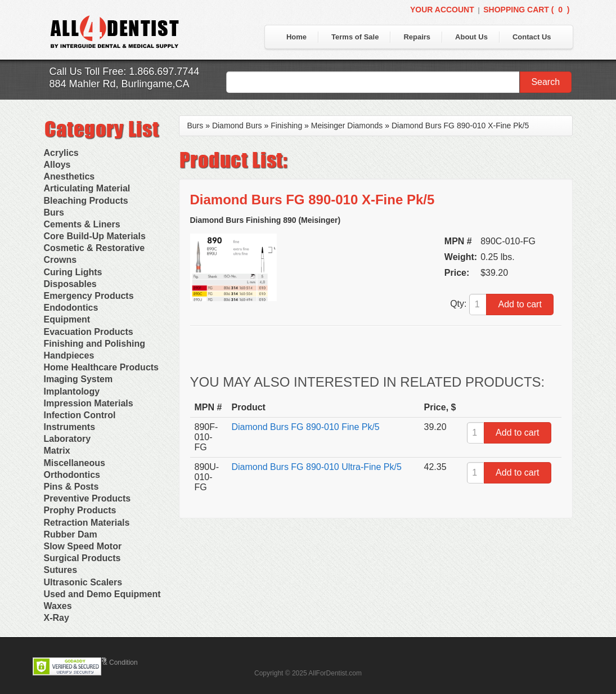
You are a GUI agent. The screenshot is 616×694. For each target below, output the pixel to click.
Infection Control (80, 415)
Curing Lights (73, 272)
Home (296, 37)
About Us (471, 37)
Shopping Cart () (526, 10)
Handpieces (69, 355)
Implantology (72, 391)
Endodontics (71, 308)
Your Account (442, 10)
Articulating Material (87, 188)
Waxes (58, 606)
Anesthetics (69, 176)
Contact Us (532, 37)
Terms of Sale (355, 37)
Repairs (417, 37)
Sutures (61, 570)
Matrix (57, 451)
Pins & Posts (71, 487)
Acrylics (61, 153)
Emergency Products (89, 296)
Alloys (57, 165)
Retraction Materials (87, 523)
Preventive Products (87, 498)
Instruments (70, 427)
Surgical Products (82, 558)
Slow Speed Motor (83, 546)
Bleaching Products (86, 201)
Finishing (286, 126)
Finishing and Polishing (95, 344)
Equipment (67, 319)
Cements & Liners (82, 224)
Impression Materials (89, 403)
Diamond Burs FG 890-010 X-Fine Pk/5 (460, 126)
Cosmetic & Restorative (95, 248)
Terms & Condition (110, 662)
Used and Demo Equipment (102, 594)
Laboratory (68, 439)
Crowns (60, 260)
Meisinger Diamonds (347, 126)
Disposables (70, 284)
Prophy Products (80, 510)
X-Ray (57, 618)
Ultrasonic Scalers (83, 582)
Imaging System (78, 379)
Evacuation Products (89, 332)
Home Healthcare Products (102, 367)
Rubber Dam (71, 534)
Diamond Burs (237, 126)
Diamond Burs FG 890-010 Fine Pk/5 (306, 427)
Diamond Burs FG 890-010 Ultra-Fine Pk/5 (317, 467)
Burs (54, 212)
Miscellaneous (75, 463)
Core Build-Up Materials (95, 236)
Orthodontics (72, 475)
